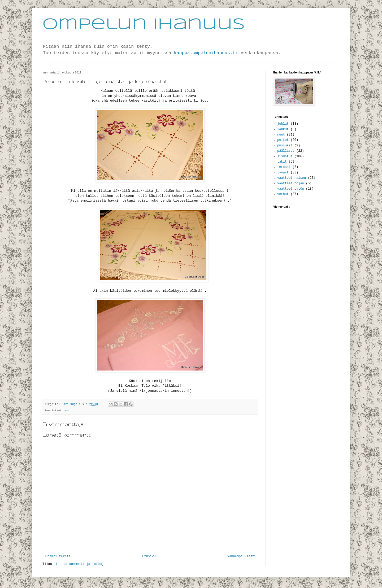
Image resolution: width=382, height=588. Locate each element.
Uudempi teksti (57, 556)
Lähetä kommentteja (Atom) (80, 564)
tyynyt (283, 173)
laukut (283, 129)
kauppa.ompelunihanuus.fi (206, 53)
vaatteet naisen (292, 178)
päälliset (286, 151)
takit (282, 162)
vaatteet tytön (291, 189)
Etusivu (149, 556)
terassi (284, 167)
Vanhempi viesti (242, 556)
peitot (283, 140)
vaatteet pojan (291, 184)
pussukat (285, 146)
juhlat (283, 124)
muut (69, 411)
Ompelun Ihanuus (144, 25)
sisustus (285, 156)
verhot (283, 194)
